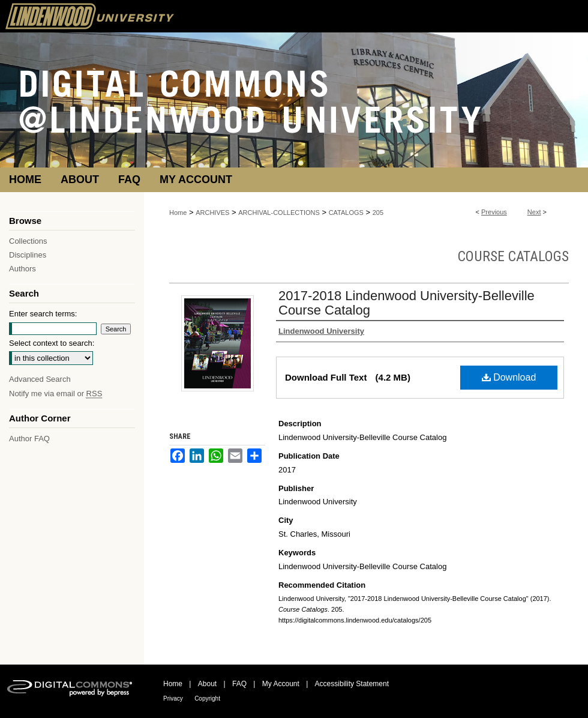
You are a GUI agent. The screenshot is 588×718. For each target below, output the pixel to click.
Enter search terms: (43, 314)
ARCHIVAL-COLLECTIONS (279, 213)
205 (378, 213)
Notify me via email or (55, 394)
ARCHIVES (212, 213)
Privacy (173, 698)
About (207, 684)
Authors (22, 269)
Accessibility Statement (352, 684)
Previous (494, 212)
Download (509, 377)
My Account (281, 684)
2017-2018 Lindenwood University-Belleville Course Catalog (406, 303)
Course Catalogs (513, 256)
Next (534, 212)
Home (178, 213)
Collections (28, 241)
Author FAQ (29, 439)
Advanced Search (40, 379)
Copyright (207, 698)
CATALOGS (346, 213)
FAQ (239, 684)
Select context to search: (52, 343)
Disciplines (28, 255)
